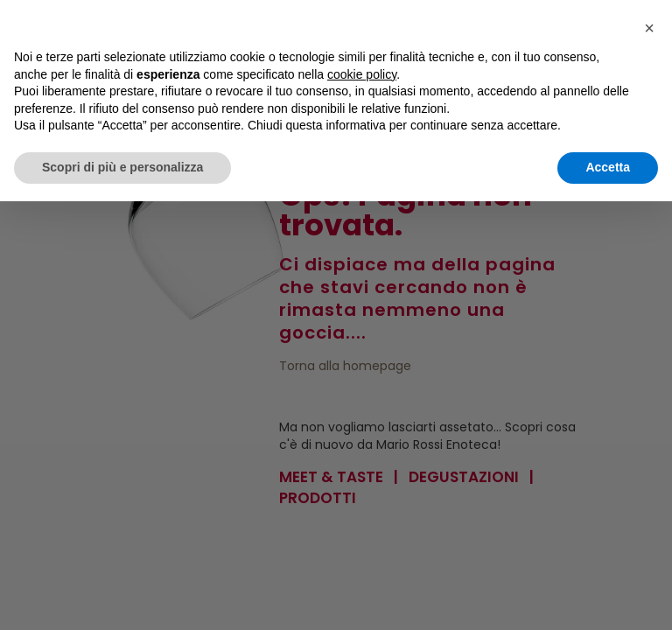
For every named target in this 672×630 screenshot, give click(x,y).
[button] (649, 28)
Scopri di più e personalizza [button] (122, 167)
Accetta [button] (608, 167)
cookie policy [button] (362, 74)
